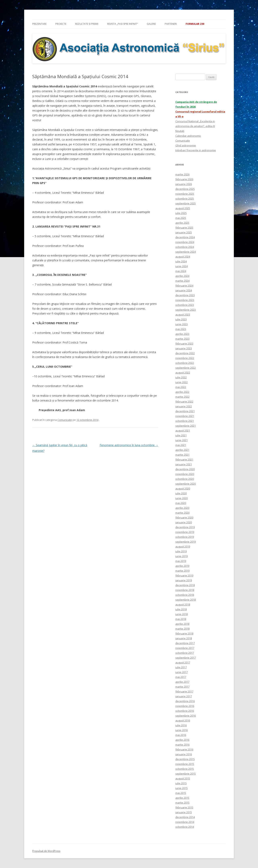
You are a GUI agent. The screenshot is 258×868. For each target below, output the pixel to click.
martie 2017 (182, 687)
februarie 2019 (184, 575)
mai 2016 (181, 735)
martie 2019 (182, 571)
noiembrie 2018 (185, 590)
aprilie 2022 (182, 392)
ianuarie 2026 (184, 184)
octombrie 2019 (185, 537)
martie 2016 (182, 745)
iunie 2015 (182, 788)
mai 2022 (181, 387)
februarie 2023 (184, 343)
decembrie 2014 (185, 817)
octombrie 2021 (185, 421)
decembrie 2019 (185, 527)
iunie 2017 (182, 672)
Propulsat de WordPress (46, 851)
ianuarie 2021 (184, 464)
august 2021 (183, 430)
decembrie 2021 (185, 411)
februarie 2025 (184, 228)
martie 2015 (182, 803)
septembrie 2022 (186, 368)
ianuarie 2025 (184, 232)
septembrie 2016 (186, 716)
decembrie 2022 (185, 353)
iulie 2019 (181, 551)
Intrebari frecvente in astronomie (196, 150)
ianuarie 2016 (184, 754)
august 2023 (183, 315)
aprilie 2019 (182, 566)
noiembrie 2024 (185, 242)
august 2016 (183, 720)
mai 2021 (181, 445)
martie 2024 (182, 281)
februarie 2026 (184, 179)
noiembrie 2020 (185, 474)
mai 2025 (181, 218)
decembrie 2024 (185, 237)
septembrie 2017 (186, 658)
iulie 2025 (181, 213)
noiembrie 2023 (185, 300)
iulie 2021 (181, 435)
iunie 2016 (182, 730)
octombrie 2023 (185, 305)
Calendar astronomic (188, 136)
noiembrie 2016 (185, 706)
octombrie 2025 (185, 199)
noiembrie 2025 (185, 194)
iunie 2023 (182, 324)
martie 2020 (182, 513)
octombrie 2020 (185, 479)
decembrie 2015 (185, 759)
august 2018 (183, 604)
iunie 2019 (182, 556)
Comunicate (65, 420)
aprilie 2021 (182, 450)
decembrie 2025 (185, 189)
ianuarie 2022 (184, 406)
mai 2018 (181, 619)
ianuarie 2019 (184, 580)
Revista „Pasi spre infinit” (123, 24)
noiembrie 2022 (185, 358)
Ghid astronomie (186, 145)
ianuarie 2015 (184, 812)
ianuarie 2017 (184, 696)
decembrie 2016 (185, 701)
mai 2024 (181, 271)
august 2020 (183, 488)
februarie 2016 (184, 749)
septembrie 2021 (186, 426)
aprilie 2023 (182, 334)
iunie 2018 (182, 614)
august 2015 (183, 778)
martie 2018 (182, 629)
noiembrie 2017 (185, 648)
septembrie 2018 (186, 600)
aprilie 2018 (182, 624)
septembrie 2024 (186, 252)
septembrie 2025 (186, 203)
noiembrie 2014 (185, 822)
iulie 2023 (181, 319)
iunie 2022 (182, 382)
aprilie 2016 (182, 740)
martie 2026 (182, 174)
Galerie (151, 24)
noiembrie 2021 (185, 416)
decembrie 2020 (185, 469)
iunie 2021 (182, 440)
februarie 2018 (184, 633)
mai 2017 (181, 677)
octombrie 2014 (185, 827)
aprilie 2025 (182, 223)
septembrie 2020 (186, 484)
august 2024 (183, 257)
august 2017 (183, 662)
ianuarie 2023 (184, 348)
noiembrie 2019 (185, 532)
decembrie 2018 (185, 585)
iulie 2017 (181, 667)
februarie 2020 (184, 517)
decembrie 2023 (185, 295)
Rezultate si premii (87, 24)
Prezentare (39, 24)
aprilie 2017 (182, 682)
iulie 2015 (181, 783)
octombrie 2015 (185, 769)
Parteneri (171, 24)
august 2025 (183, 208)
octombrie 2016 (185, 711)
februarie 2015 (184, 807)
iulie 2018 (181, 609)
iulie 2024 (181, 261)
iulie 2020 (181, 493)
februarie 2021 (184, 459)
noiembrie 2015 (185, 764)
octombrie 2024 (185, 247)
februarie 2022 (184, 401)
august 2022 (183, 372)
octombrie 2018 (185, 595)
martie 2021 (182, 455)
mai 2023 (181, 329)
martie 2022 (182, 397)
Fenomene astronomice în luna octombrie (129, 445)
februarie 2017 (184, 691)
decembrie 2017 (185, 643)
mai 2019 (181, 561)
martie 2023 (182, 339)
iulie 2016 (181, 725)
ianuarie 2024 (184, 290)
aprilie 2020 (182, 508)
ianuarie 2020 (184, 522)
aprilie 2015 (182, 798)
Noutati (180, 131)
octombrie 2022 (185, 363)
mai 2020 (181, 503)
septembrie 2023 (186, 310)
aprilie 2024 (182, 276)
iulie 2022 (181, 377)
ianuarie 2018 (184, 638)
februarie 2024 (184, 286)
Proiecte (61, 24)
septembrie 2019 (186, 542)
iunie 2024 (182, 266)
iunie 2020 (182, 498)
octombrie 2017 (185, 653)
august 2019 (183, 546)
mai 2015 (181, 793)
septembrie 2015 (186, 774)
